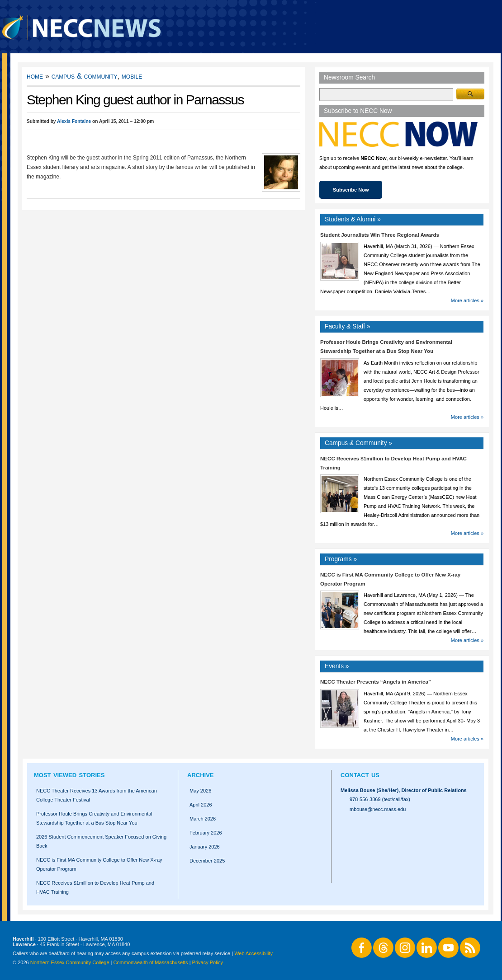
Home (35, 76)
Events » (337, 666)
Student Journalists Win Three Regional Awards (380, 235)
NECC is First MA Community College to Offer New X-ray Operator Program (99, 864)
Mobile (132, 76)
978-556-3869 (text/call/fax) (380, 799)
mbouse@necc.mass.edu (378, 809)
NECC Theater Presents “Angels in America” (376, 682)
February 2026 (206, 833)
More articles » (467, 300)
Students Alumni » (353, 219)
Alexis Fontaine (74, 121)
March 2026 (203, 819)
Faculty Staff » (348, 326)
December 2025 (207, 861)
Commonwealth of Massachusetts (151, 962)
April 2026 (201, 805)
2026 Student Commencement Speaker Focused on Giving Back (101, 841)
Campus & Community (85, 76)
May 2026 (200, 791)
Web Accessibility (253, 953)
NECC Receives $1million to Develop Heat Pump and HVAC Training (95, 887)
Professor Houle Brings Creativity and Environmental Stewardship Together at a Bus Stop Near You (94, 818)
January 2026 (205, 847)
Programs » (341, 559)
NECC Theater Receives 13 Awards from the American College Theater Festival (97, 795)
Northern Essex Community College (70, 962)
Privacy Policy (208, 962)
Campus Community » (358, 443)
